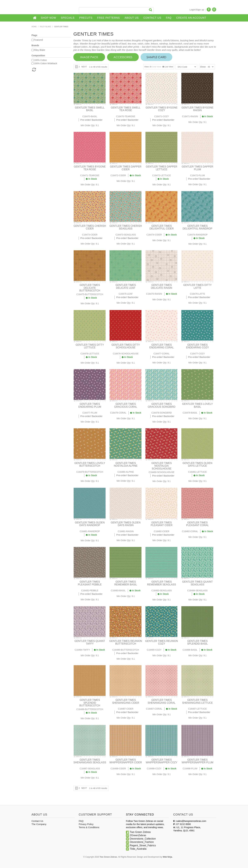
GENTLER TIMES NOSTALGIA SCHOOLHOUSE (162, 466)
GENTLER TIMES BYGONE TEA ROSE (90, 168)
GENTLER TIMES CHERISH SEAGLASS (126, 227)
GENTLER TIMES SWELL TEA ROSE (126, 109)
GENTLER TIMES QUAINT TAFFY (90, 642)
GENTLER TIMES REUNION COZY (162, 642)
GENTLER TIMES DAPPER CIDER (126, 168)
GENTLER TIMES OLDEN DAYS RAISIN (126, 524)
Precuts (86, 18)
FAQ (169, 18)
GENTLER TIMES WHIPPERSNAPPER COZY (161, 761)
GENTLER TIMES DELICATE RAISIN (162, 286)
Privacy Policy (86, 824)
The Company (39, 824)
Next (84, 67)
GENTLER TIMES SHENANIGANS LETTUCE (198, 701)
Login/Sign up (197, 10)
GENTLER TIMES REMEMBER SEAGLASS (161, 583)
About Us (132, 18)
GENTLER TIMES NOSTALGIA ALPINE (126, 465)
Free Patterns (108, 18)
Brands (35, 45)
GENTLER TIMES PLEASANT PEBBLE (90, 583)
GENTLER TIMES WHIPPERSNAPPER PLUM (197, 761)
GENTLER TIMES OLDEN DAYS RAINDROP (90, 524)
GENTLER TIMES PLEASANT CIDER (162, 524)
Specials (68, 18)
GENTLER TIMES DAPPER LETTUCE (162, 168)
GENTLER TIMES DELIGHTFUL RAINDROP (198, 227)
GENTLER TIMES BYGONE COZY (162, 109)
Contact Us (152, 18)
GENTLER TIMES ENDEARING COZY (197, 346)
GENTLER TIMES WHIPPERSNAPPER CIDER (126, 761)
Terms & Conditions (89, 827)
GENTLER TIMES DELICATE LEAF (126, 286)
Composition (38, 56)
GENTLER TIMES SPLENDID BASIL (198, 642)
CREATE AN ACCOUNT (191, 18)
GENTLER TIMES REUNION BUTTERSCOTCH (126, 642)
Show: (203, 67)
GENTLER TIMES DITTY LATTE (197, 286)
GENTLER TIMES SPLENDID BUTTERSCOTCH (90, 703)
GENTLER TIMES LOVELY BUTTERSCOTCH (90, 465)
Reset (34, 70)
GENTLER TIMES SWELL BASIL (90, 109)
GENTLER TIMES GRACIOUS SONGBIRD (162, 405)
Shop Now (48, 18)
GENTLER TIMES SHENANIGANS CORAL (161, 701)
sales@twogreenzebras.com (191, 821)
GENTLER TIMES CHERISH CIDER (90, 227)
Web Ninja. (168, 857)
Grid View (157, 67)
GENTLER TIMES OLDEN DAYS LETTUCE (197, 465)
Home (35, 18)
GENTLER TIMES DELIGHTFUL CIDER (162, 227)
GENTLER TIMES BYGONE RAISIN (198, 109)
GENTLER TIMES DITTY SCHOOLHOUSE (126, 346)
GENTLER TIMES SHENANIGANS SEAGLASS (90, 761)
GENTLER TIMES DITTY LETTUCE (90, 346)
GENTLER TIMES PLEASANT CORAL (197, 524)
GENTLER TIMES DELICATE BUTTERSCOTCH (90, 288)
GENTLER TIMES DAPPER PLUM (197, 168)
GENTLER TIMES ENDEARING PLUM (90, 405)
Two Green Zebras (140, 832)
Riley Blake (45, 27)
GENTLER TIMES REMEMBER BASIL (126, 583)
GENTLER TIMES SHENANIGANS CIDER (126, 701)
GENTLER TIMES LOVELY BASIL (197, 405)
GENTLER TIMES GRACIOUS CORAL (126, 405)
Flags (34, 35)
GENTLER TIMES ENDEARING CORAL (162, 346)
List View (169, 67)
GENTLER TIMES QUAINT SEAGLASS (198, 583)
